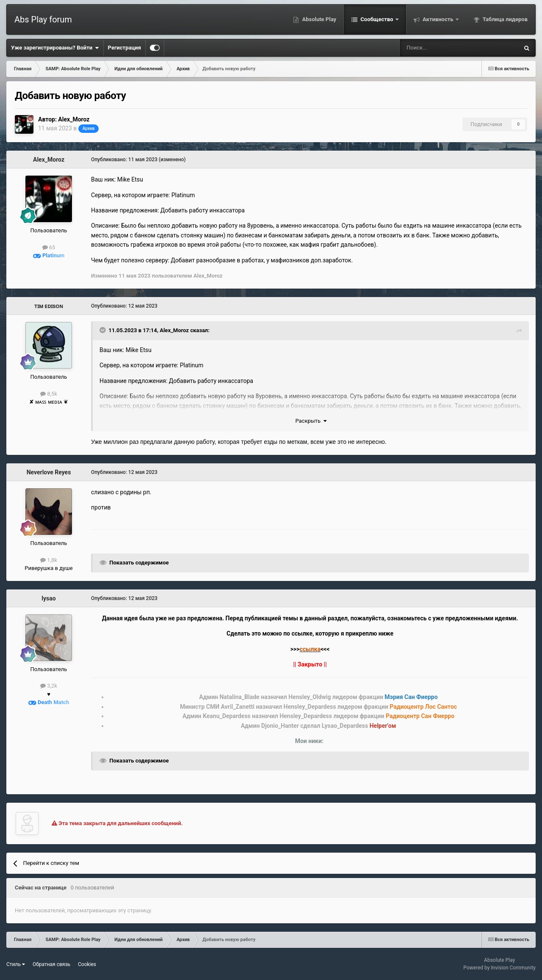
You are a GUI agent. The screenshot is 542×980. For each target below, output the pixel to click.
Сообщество (377, 19)
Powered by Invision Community (499, 968)
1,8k (49, 560)
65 (49, 247)
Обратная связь (51, 964)
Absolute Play (318, 19)
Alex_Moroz (74, 119)
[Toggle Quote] (103, 330)
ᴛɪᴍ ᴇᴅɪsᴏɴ (49, 306)
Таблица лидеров (505, 19)
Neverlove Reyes (49, 472)
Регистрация (124, 48)
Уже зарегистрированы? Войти (55, 48)
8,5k (49, 394)
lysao (48, 598)
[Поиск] (437, 48)
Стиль (16, 964)
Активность (438, 19)
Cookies (87, 964)
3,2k (49, 686)
